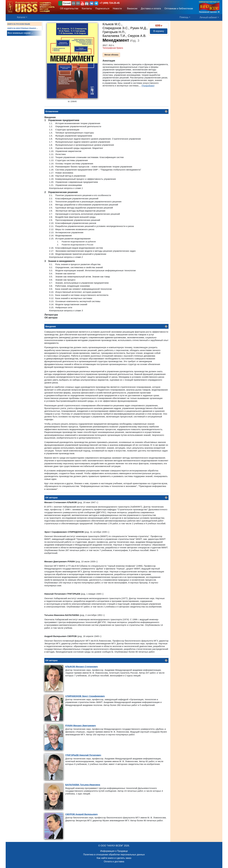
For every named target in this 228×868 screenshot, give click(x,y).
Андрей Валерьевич (82, 814)
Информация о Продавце (114, 851)
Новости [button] (117, 9)
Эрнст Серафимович (85, 696)
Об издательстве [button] (69, 9)
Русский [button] (67, 3)
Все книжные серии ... (20, 33)
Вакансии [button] (131, 9)
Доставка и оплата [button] (151, 9)
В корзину (159, 31)
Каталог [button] (21, 17)
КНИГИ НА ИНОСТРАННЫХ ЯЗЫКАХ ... (23, 28)
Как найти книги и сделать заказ (114, 858)
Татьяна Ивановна (83, 785)
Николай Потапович (83, 755)
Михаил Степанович (82, 666)
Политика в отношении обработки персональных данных (114, 855)
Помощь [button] (184, 17)
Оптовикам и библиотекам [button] (179, 9)
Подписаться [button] (102, 9)
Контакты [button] (87, 9)
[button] (82, 3)
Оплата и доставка (114, 862)
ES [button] (74, 3)
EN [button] (78, 3)
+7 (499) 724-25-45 (110, 3)
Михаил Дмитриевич (81, 725)
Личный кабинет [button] (208, 17)
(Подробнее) (148, 86)
